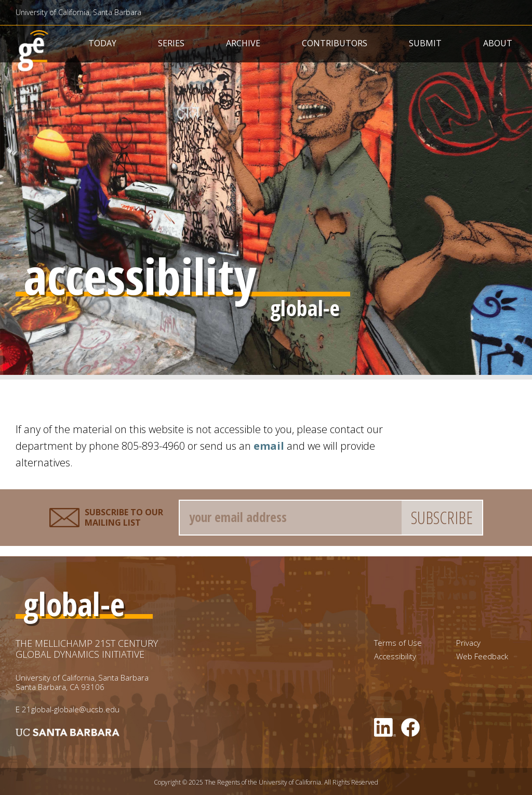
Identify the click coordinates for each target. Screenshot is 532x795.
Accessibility (395, 656)
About (498, 43)
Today (102, 43)
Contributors (335, 43)
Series (171, 43)
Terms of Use (398, 643)
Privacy (468, 643)
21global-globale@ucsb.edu (71, 709)
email (269, 446)
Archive (243, 43)
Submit (425, 43)
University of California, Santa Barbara (78, 12)
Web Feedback (482, 656)
